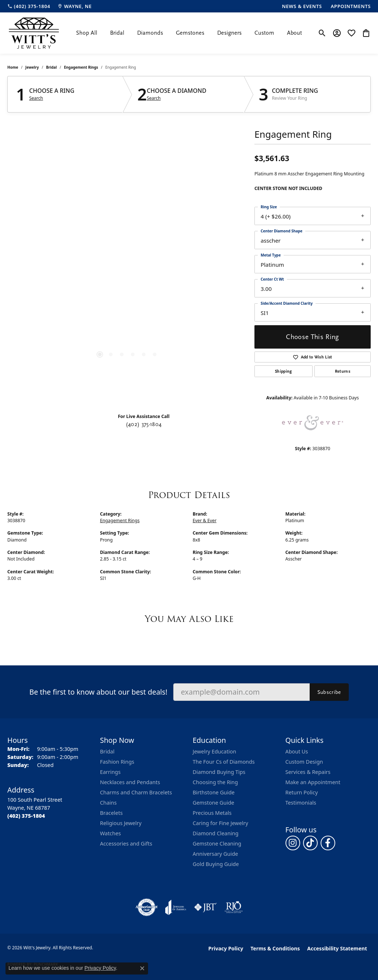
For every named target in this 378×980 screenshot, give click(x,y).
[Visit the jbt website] (205, 907)
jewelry (32, 67)
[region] (127, 261)
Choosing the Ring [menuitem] (215, 782)
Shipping (283, 371)
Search (36, 98)
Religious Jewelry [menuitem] (121, 823)
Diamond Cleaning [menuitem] (216, 833)
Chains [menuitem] (109, 803)
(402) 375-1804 (144, 424)
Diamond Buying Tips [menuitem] (219, 772)
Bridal (117, 33)
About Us (297, 751)
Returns (343, 371)
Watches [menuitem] (111, 833)
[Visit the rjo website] (234, 907)
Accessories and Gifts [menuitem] (126, 844)
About (294, 33)
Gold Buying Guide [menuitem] (216, 864)
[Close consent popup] (142, 968)
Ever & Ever (205, 521)
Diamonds (150, 33)
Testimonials (301, 803)
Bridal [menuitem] (107, 751)
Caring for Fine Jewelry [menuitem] (220, 823)
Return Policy (302, 792)
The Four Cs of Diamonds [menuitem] (224, 762)
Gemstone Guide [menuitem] (213, 803)
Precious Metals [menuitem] (212, 813)
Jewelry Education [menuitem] (214, 751)
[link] (29, 6)
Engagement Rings (81, 67)
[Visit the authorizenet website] (147, 907)
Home (13, 67)
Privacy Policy (226, 948)
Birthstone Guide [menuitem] (214, 792)
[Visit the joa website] (176, 907)
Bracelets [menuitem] (111, 813)
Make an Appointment (313, 782)
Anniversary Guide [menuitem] (215, 854)
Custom (264, 33)
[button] (322, 33)
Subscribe (329, 692)
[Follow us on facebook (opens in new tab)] (328, 843)
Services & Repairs (308, 772)
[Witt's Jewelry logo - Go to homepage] (34, 33)
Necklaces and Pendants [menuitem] (130, 782)
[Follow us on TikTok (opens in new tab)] (310, 843)
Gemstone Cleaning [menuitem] (217, 844)
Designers (229, 33)
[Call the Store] (26, 816)
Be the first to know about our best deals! (98, 692)
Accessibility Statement (337, 948)
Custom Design (304, 762)
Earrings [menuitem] (110, 772)
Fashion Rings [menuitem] (117, 762)
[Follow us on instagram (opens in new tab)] (293, 843)
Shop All (87, 33)
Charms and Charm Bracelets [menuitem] (136, 792)
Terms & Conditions (275, 948)
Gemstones (190, 33)
